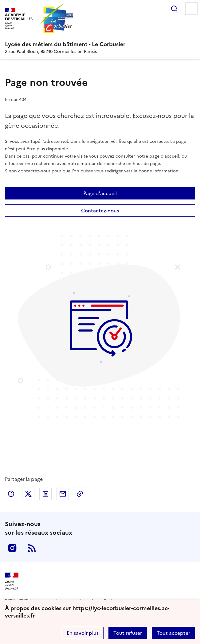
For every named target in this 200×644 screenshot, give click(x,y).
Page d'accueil (100, 193)
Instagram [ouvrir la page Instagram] (12, 548)
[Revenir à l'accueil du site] (12, 581)
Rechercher (174, 9)
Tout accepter (173, 633)
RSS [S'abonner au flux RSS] (32, 548)
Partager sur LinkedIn (45, 494)
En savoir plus (83, 633)
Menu (191, 9)
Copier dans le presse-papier (80, 494)
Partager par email (63, 494)
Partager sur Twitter (28, 494)
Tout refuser (128, 633)
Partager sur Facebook (11, 494)
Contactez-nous (100, 211)
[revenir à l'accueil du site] (100, 44)
